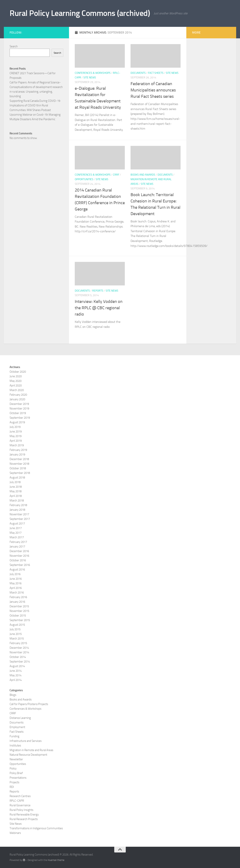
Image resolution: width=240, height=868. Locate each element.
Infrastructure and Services (26, 741)
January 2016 (17, 602)
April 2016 (16, 588)
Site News (90, 78)
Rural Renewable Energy (24, 815)
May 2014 (16, 675)
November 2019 (19, 409)
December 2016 (19, 551)
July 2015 (15, 629)
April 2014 (16, 680)
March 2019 (17, 445)
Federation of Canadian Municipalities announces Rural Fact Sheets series (153, 90)
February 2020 (18, 395)
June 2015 (16, 634)
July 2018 (15, 482)
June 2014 (16, 671)
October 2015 (18, 616)
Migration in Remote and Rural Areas (31, 750)
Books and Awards (143, 175)
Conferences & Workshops (93, 73)
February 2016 (18, 597)
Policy (13, 769)
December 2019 (19, 404)
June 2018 (16, 487)
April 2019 (16, 441)
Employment (17, 727)
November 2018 (19, 464)
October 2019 (18, 413)
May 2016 (16, 583)
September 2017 (20, 519)
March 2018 (17, 501)
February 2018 (18, 505)
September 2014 (20, 662)
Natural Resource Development (28, 755)
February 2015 (18, 643)
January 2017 (17, 547)
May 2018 (16, 491)
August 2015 (17, 625)
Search (14, 46)
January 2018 (17, 510)
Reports (98, 291)
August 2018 (17, 478)
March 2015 (17, 639)
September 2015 (20, 620)
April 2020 (16, 386)
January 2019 (17, 455)
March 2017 (17, 537)
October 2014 (18, 657)
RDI (12, 787)
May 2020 (16, 381)
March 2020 (17, 390)
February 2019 (18, 450)
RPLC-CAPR (17, 801)
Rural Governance (20, 805)
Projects (14, 782)
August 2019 (17, 422)
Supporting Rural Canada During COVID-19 (35, 101)
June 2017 (16, 528)
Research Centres (20, 796)
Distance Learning (20, 718)
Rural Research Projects (24, 819)
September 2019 (20, 418)
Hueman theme (56, 860)
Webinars (15, 833)
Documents (138, 73)
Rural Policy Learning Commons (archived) (80, 13)
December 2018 (19, 459)
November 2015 (19, 611)
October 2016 (18, 560)
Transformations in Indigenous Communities (36, 828)
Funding (14, 736)
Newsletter (16, 759)
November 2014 (19, 652)
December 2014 (19, 648)
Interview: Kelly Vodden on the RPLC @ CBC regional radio (99, 308)
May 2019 (16, 436)
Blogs (13, 695)
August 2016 (17, 570)
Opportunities (84, 179)
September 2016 (20, 565)
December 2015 (19, 606)
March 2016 (17, 593)
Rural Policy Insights (21, 810)
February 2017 (18, 542)
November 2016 (19, 556)
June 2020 (16, 376)
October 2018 (18, 468)
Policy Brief (16, 773)
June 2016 (16, 579)
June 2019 (16, 432)
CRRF (116, 175)
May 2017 (16, 533)
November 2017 (19, 514)
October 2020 (18, 372)
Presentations (18, 778)
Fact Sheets (156, 73)
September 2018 (20, 473)
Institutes (15, 746)
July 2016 (15, 574)
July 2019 (15, 427)
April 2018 (16, 496)
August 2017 (17, 524)
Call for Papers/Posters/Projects (29, 704)
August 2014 (17, 666)
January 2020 (17, 399)
